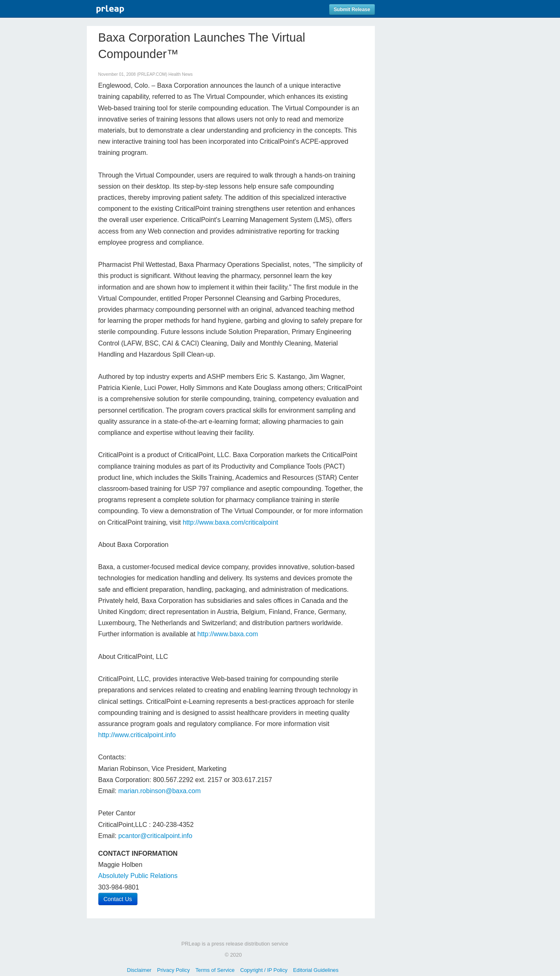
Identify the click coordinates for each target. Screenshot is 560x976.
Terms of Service (215, 970)
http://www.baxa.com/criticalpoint (230, 522)
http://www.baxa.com (228, 634)
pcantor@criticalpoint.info (155, 836)
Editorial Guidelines (316, 970)
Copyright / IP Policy (264, 970)
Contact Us (118, 899)
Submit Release (352, 9)
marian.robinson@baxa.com (159, 791)
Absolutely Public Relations (138, 876)
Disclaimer (139, 970)
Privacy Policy (174, 970)
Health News (180, 74)
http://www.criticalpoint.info (137, 735)
